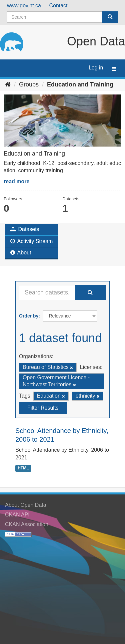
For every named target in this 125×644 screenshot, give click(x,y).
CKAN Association (27, 524)
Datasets (25, 229)
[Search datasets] (62, 17)
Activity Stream (31, 241)
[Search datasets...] (47, 292)
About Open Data (26, 505)
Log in (96, 68)
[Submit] (110, 17)
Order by (29, 316)
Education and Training (80, 84)
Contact (58, 6)
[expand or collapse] (114, 69)
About (21, 253)
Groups (29, 84)
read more (16, 181)
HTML (23, 468)
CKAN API (17, 515)
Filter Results (43, 408)
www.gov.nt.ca (24, 6)
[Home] (8, 84)
